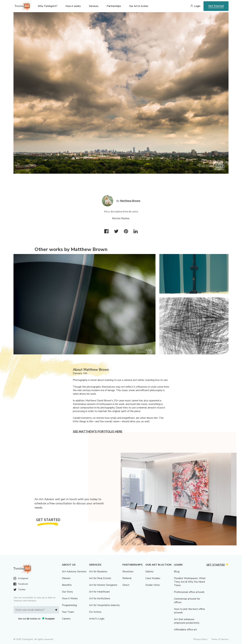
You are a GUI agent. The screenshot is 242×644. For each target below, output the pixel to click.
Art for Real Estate (100, 578)
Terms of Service (220, 639)
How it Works (70, 598)
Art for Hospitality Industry (104, 605)
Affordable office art (185, 630)
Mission (66, 578)
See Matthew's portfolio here (98, 432)
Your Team (68, 612)
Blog (177, 572)
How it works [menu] (73, 6)
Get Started (216, 6)
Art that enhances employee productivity (187, 621)
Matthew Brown (130, 201)
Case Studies (153, 578)
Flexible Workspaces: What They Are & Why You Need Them (190, 582)
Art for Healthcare (99, 592)
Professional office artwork (189, 592)
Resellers (128, 572)
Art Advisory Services (74, 572)
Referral (127, 578)
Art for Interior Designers (103, 585)
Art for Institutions (100, 598)
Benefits (67, 585)
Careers (66, 619)
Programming (69, 605)
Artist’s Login (97, 619)
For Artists (95, 612)
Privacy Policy (200, 639)
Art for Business (98, 572)
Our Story (67, 592)
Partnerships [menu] (114, 6)
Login (197, 6)
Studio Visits (153, 585)
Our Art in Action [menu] (139, 6)
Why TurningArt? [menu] (48, 6)
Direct (126, 585)
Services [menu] (94, 6)
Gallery (149, 572)
